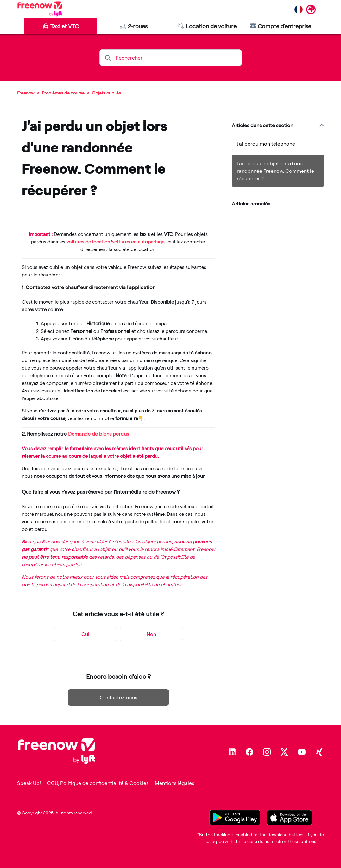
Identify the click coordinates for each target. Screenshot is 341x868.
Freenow (26, 93)
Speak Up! (29, 783)
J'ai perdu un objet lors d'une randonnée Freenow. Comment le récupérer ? (275, 171)
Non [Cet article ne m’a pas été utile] (151, 634)
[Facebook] (249, 752)
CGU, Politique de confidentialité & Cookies (98, 783)
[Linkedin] (232, 752)
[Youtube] (302, 752)
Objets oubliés (106, 93)
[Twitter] (284, 752)
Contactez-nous (118, 697)
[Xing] (319, 752)
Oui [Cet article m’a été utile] (85, 634)
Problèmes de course (63, 93)
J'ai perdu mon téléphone (266, 144)
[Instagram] (267, 752)
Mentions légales (174, 783)
